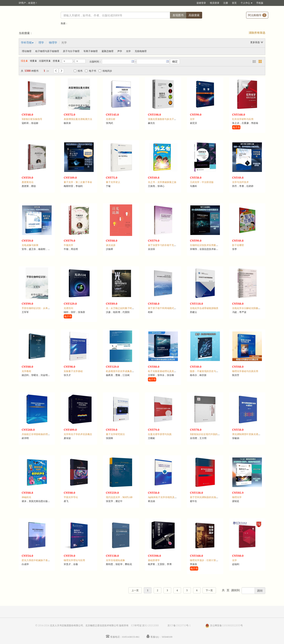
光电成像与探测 (30, 245)
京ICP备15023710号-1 (179, 625)
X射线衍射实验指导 (32, 119)
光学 (128, 51)
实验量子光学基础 (73, 371)
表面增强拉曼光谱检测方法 (78, 119)
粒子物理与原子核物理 (47, 51)
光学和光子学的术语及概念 (78, 434)
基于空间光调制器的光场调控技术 (208, 497)
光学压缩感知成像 (115, 560)
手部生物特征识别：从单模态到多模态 (42, 308)
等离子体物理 (91, 51)
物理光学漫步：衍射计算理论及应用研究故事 (214, 560)
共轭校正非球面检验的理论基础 (38, 434)
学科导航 (26, 42)
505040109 (167, 637)
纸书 (78, 71)
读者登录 (201, 3)
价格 (55, 61)
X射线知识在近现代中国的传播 (206, 434)
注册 (226, 3)
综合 (24, 61)
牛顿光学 (68, 245)
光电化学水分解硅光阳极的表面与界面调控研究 (257, 308)
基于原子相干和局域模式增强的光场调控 (169, 308)
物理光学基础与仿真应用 (245, 371)
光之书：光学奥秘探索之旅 (162, 182)
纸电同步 (105, 71)
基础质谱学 (154, 560)
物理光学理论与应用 (74, 560)
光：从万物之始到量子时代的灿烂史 (125, 308)
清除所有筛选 (257, 33)
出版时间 (45, 61)
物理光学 (237, 497)
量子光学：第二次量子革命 (78, 182)
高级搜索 (194, 15)
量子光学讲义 (113, 182)
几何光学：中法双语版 (202, 182)
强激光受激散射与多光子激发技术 (166, 119)
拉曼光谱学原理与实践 (160, 434)
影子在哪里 (238, 245)
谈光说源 (111, 245)
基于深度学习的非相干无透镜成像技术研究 (170, 245)
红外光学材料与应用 (243, 119)
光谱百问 (68, 308)
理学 (41, 42)
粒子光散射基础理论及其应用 (163, 371)
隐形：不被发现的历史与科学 (205, 371)
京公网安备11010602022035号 (226, 625)
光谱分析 (111, 119)
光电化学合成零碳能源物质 (204, 308)
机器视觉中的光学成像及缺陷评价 (124, 371)
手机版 (260, 3)
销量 (34, 61)
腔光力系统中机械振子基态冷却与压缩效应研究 (47, 560)
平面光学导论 (71, 497)
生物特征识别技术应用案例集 (205, 245)
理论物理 (27, 51)
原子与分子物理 (71, 51)
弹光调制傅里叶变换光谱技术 (248, 434)
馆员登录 (215, 3)
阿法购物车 (257, 15)
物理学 (53, 42)
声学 (120, 51)
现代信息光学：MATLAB (119, 497)
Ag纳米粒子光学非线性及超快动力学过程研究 (172, 497)
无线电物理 (141, 51)
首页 (234, 3)
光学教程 (26, 371)
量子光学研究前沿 (115, 434)
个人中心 (245, 3)
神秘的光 (26, 497)
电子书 (91, 71)
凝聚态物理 (107, 51)
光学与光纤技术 (240, 182)
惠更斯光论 (28, 182)
